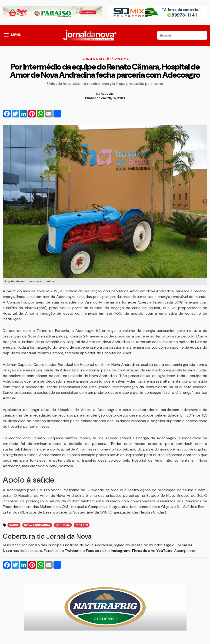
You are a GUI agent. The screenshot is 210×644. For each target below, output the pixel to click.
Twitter (72, 551)
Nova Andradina (37, 525)
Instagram (120, 551)
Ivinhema (121, 59)
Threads (140, 551)
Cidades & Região (96, 59)
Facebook (95, 551)
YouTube (164, 551)
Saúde (14, 525)
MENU (16, 35)
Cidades (82, 525)
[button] (6, 35)
